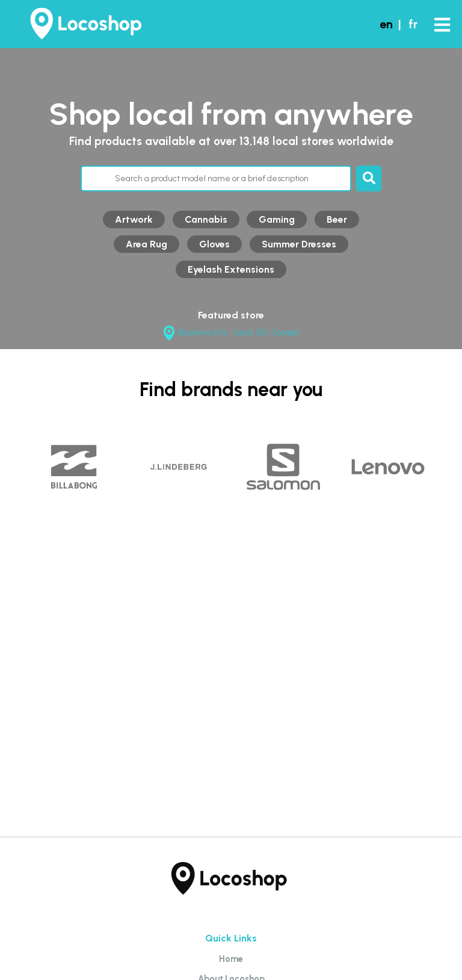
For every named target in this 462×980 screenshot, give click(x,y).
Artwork (134, 219)
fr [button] (413, 24)
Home (231, 959)
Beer (337, 219)
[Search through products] (216, 178)
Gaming (277, 219)
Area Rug (146, 244)
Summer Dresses (299, 244)
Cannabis (206, 219)
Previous (15, 482)
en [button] (386, 24)
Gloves (214, 244)
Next (447, 482)
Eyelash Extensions (231, 269)
